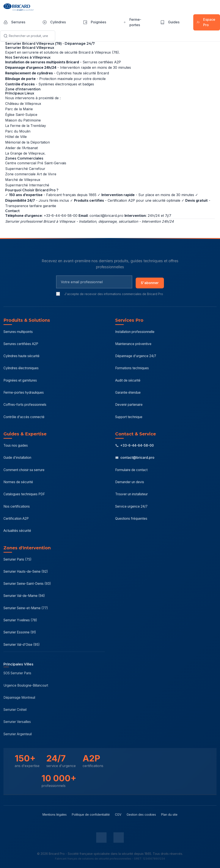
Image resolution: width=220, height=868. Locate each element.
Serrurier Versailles (17, 722)
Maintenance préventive (133, 344)
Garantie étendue (128, 392)
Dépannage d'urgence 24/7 (136, 356)
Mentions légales (55, 814)
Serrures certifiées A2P (21, 344)
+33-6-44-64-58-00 (134, 445)
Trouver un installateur (131, 494)
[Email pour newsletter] (94, 282)
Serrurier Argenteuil (18, 734)
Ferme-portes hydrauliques (24, 392)
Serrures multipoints (18, 332)
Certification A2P (16, 519)
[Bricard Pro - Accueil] (19, 7)
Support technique (129, 417)
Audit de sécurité (128, 380)
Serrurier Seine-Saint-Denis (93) (27, 584)
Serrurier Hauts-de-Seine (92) (26, 571)
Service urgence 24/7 (131, 506)
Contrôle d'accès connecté (24, 417)
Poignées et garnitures (20, 380)
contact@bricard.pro (106, 216)
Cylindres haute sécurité (21, 356)
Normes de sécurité (18, 482)
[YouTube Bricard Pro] (119, 838)
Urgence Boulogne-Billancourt (26, 685)
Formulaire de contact (131, 470)
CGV (118, 814)
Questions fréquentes (131, 519)
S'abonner (150, 283)
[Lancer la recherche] (6, 36)
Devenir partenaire (129, 405)
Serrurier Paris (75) (17, 559)
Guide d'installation (17, 458)
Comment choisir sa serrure (24, 470)
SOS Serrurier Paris (17, 673)
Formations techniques (132, 368)
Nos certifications (17, 506)
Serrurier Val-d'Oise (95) (22, 645)
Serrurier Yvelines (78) (20, 620)
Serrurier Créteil (15, 710)
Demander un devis (130, 482)
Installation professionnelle (135, 332)
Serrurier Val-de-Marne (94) (24, 596)
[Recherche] (28, 36)
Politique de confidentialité (91, 814)
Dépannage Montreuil (19, 698)
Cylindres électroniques (21, 368)
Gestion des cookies (141, 814)
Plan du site (169, 814)
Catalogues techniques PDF (24, 494)
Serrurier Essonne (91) (20, 632)
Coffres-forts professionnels (25, 405)
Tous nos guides (16, 445)
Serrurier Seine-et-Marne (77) (26, 608)
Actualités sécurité (17, 531)
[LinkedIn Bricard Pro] (101, 838)
